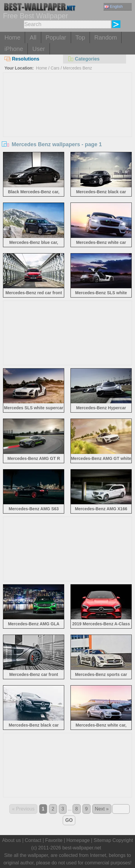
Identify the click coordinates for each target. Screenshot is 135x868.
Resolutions (22, 59)
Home (12, 37)
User (39, 49)
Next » (102, 809)
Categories (84, 59)
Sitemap (102, 840)
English (113, 6)
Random (106, 37)
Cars (55, 68)
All (33, 37)
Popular (56, 37)
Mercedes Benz (78, 68)
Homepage (78, 840)
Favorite (54, 840)
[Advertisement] (67, 118)
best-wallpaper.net (82, 848)
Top (80, 37)
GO (69, 820)
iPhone (14, 49)
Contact (33, 840)
